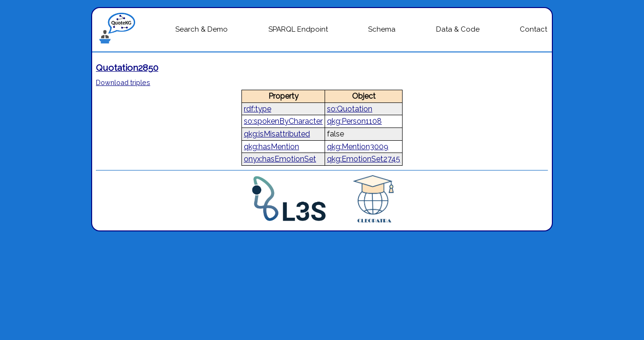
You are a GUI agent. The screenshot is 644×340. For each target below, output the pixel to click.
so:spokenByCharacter (283, 121)
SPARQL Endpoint (298, 29)
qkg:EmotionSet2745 (364, 159)
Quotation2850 (127, 68)
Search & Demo (202, 29)
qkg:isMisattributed (277, 134)
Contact (533, 29)
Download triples (123, 82)
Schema (382, 29)
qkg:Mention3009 (358, 147)
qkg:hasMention (271, 147)
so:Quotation (350, 109)
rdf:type (258, 109)
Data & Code (458, 29)
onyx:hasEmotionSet (280, 159)
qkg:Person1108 (354, 121)
